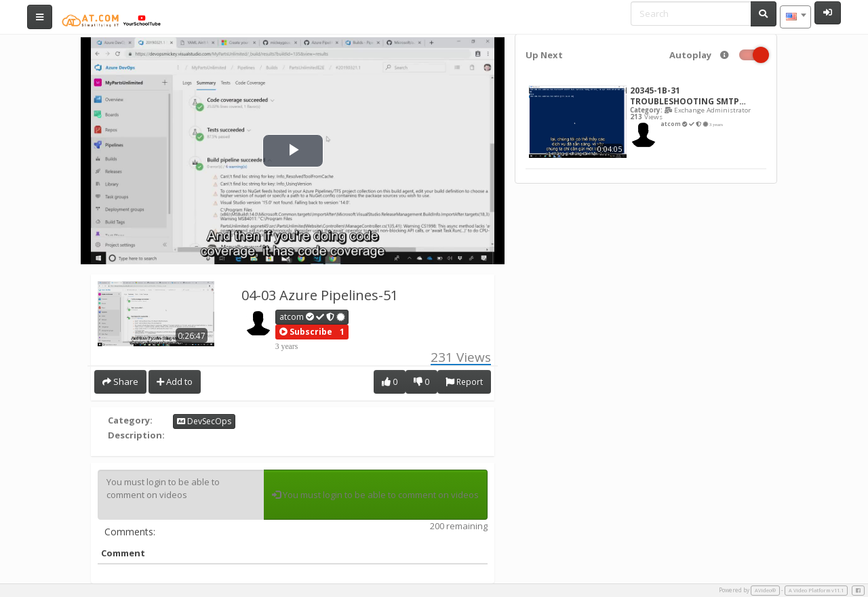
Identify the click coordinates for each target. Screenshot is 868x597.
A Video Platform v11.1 (816, 590)
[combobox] (795, 17)
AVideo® (765, 590)
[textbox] (795, 17)
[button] (306, 332)
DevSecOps (204, 421)
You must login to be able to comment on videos (181, 495)
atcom (313, 317)
